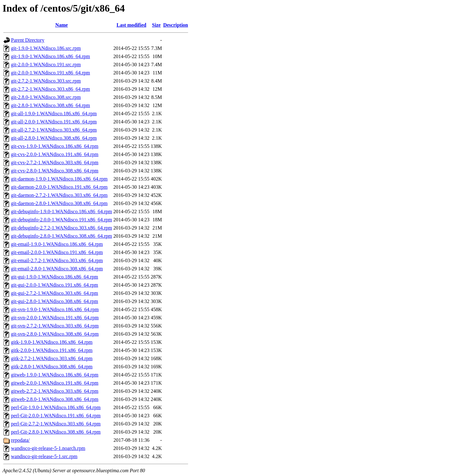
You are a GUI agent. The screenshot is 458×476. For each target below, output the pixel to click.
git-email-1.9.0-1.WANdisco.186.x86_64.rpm (57, 244)
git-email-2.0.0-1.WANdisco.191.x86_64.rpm (57, 252)
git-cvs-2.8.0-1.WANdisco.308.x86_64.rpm (55, 171)
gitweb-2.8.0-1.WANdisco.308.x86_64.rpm (55, 399)
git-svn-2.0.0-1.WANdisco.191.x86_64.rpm (55, 318)
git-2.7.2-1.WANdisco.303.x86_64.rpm (51, 89)
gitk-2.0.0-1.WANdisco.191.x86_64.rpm (52, 350)
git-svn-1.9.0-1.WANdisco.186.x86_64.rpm (55, 309)
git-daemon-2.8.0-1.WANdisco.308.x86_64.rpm (59, 203)
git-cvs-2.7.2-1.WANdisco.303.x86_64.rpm (55, 162)
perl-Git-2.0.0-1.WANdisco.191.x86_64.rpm (56, 416)
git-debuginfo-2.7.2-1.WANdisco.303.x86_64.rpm (62, 228)
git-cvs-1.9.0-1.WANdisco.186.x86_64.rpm (55, 146)
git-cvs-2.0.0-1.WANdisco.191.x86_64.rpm (55, 154)
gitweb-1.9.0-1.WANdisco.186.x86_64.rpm (55, 375)
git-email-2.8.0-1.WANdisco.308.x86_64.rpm (57, 269)
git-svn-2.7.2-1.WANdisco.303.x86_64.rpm (55, 326)
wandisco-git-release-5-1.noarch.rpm (48, 448)
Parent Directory (28, 40)
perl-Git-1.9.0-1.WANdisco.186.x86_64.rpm (56, 407)
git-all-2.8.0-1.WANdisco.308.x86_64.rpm (54, 138)
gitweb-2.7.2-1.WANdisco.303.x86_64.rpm (55, 391)
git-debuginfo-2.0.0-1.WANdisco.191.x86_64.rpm (62, 220)
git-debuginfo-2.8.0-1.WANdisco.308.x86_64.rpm (62, 236)
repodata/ (20, 440)
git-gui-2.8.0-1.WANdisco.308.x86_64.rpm (55, 301)
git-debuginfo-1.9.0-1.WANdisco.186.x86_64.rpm (62, 211)
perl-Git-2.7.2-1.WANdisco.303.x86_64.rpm (56, 424)
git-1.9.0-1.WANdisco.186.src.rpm (46, 48)
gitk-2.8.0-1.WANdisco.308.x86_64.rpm (52, 367)
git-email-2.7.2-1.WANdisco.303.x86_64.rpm (57, 260)
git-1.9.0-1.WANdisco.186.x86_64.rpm (51, 56)
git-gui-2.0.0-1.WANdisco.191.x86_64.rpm (55, 285)
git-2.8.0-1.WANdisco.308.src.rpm (46, 97)
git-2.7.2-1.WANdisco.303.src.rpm (46, 81)
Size (156, 25)
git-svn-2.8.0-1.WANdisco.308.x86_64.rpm (55, 334)
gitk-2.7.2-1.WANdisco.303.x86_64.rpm (52, 358)
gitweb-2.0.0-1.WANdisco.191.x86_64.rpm (55, 383)
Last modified (131, 25)
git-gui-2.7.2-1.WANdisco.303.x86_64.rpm (55, 293)
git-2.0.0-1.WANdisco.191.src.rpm (46, 65)
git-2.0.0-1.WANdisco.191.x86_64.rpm (51, 73)
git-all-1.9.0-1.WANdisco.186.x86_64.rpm (54, 114)
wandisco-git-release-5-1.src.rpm (44, 456)
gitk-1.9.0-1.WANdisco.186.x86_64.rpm (52, 342)
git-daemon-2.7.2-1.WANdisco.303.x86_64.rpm (59, 195)
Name (62, 25)
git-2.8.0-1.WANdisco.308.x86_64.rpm (51, 105)
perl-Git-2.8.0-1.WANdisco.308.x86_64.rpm (56, 432)
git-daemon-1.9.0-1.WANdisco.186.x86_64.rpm (59, 179)
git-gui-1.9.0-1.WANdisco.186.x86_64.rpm (55, 277)
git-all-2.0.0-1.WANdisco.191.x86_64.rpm (54, 122)
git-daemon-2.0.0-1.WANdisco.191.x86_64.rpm (59, 187)
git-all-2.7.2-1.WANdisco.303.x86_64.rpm (54, 130)
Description (175, 25)
